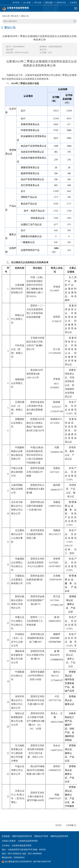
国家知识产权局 (41, 836)
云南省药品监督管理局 (28, 841)
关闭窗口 (71, 825)
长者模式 (73, 3)
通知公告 (25, 16)
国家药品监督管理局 (59, 836)
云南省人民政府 (9, 841)
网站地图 (49, 3)
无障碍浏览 (61, 3)
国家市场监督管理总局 (22, 836)
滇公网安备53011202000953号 (17, 862)
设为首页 (16, 3)
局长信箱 (38, 3)
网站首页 (15, 16)
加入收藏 (27, 3)
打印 (58, 825)
